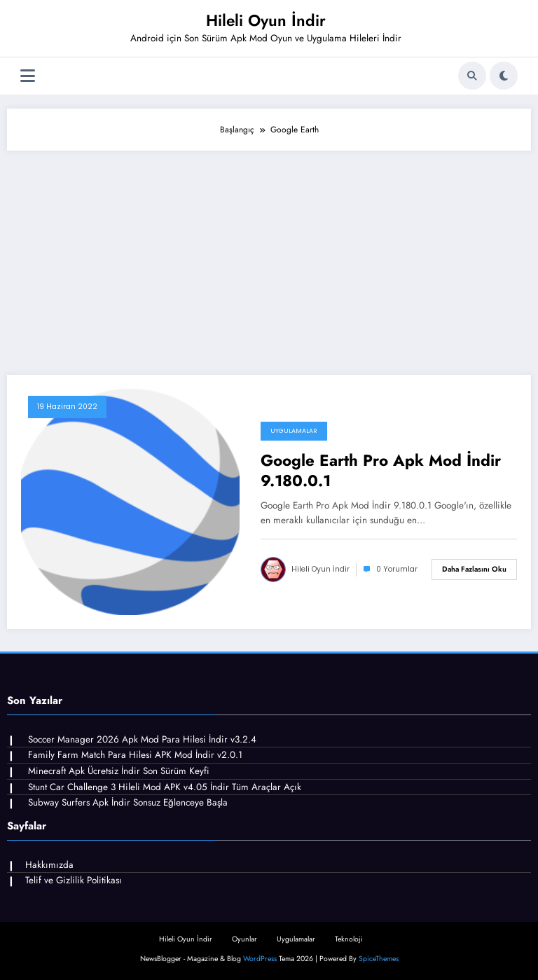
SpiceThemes (379, 959)
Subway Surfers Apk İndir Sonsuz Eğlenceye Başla (128, 802)
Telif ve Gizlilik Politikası (74, 880)
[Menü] (28, 76)
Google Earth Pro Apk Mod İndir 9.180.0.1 (381, 471)
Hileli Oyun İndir (266, 20)
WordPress (260, 959)
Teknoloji (349, 939)
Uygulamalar (294, 431)
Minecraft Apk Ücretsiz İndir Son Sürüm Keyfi (119, 771)
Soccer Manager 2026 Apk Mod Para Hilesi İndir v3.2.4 (142, 739)
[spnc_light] (504, 76)
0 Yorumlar (397, 569)
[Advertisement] (269, 256)
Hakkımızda (49, 865)
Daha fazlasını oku (474, 569)
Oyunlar (244, 939)
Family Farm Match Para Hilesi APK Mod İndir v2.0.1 (135, 755)
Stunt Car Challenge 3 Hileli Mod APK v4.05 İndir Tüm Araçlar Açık (165, 787)
